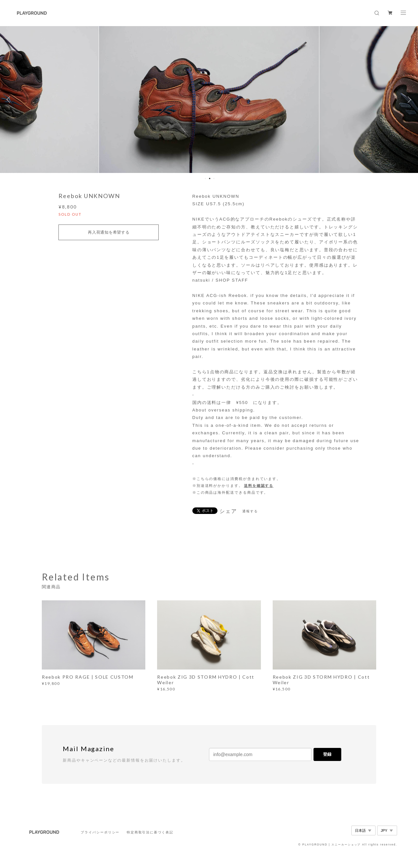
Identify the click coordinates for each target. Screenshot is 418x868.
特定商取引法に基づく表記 (150, 832)
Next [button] (408, 100)
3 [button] (214, 178)
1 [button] (205, 178)
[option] (209, 100)
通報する (250, 511)
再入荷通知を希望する (109, 232)
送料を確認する (259, 486)
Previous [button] (10, 100)
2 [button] (210, 178)
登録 (327, 754)
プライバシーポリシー (100, 832)
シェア (228, 511)
